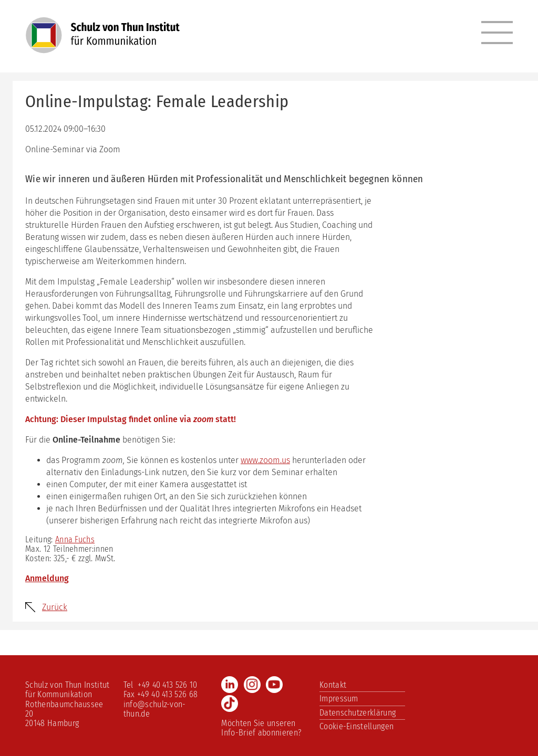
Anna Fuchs (75, 539)
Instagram (252, 685)
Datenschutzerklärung (358, 713)
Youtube (274, 685)
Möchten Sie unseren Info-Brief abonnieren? (261, 728)
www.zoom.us (265, 460)
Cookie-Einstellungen (356, 726)
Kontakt (333, 685)
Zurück (55, 607)
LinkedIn (230, 685)
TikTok (230, 703)
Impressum (339, 699)
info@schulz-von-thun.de (155, 709)
